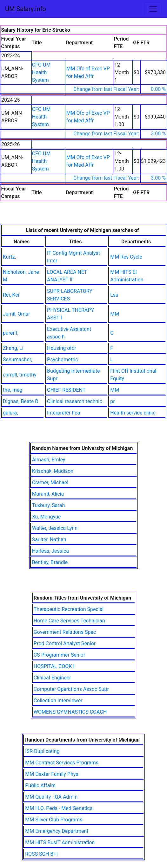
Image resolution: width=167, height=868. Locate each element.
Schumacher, (17, 360)
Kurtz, (9, 257)
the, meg (13, 390)
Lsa (114, 295)
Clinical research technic (75, 401)
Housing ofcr (62, 348)
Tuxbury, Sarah (49, 505)
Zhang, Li (13, 348)
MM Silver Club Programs (54, 820)
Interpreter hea (63, 413)
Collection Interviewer (58, 701)
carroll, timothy (20, 375)
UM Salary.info (26, 9)
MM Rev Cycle (126, 257)
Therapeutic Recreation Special (69, 609)
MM (115, 314)
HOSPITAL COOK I (54, 666)
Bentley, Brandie (50, 562)
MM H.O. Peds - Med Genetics (59, 808)
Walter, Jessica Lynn (55, 528)
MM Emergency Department (57, 831)
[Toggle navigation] (153, 9)
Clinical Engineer (52, 678)
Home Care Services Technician (69, 621)
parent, (11, 333)
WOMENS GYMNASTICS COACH (70, 712)
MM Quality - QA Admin (51, 797)
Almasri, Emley (49, 460)
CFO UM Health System (41, 72)
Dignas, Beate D (21, 401)
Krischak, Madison (53, 471)
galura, (10, 413)
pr (112, 401)
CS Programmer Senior (59, 655)
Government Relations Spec (65, 632)
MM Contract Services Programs (62, 763)
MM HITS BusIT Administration (60, 842)
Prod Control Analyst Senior (65, 643)
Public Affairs (40, 785)
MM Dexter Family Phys (52, 774)
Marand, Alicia (48, 494)
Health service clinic (133, 413)
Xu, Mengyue (47, 517)
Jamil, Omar (17, 314)
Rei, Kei (11, 295)
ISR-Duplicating (42, 751)
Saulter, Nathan (49, 540)
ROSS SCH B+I (41, 854)
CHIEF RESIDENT (66, 390)
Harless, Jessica (50, 551)
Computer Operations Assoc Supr (71, 689)
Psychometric (63, 360)
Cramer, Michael (50, 482)
